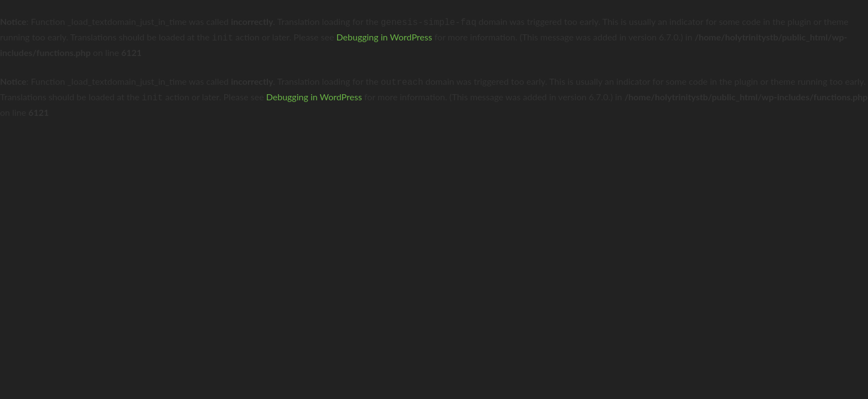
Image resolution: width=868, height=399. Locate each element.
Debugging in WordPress (384, 36)
